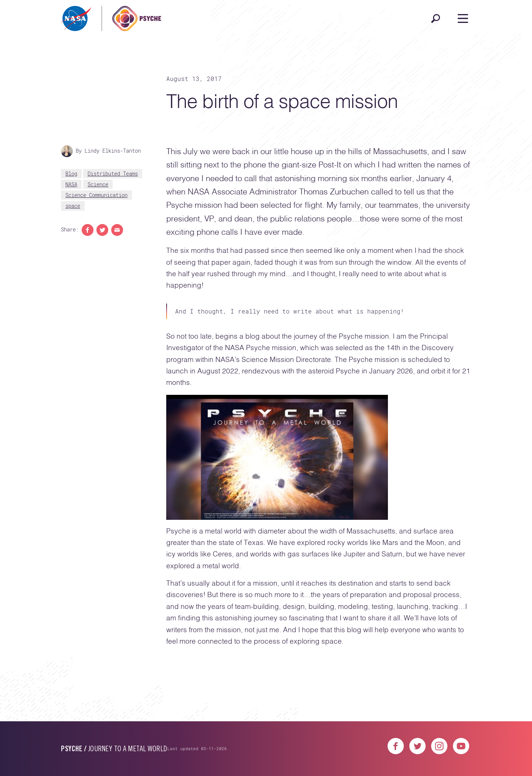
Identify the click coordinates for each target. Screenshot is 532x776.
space (73, 206)
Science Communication (96, 195)
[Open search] (436, 18)
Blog (71, 174)
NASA (71, 184)
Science (98, 184)
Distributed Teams (113, 174)
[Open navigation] (463, 18)
